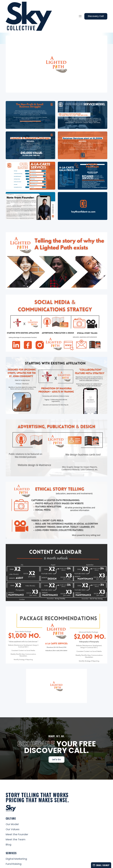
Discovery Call (96, 16)
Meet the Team (16, 840)
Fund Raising (14, 864)
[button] (80, 16)
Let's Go (56, 760)
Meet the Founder (17, 835)
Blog (8, 845)
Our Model (12, 824)
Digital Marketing (16, 859)
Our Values (13, 829)
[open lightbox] (31, 115)
